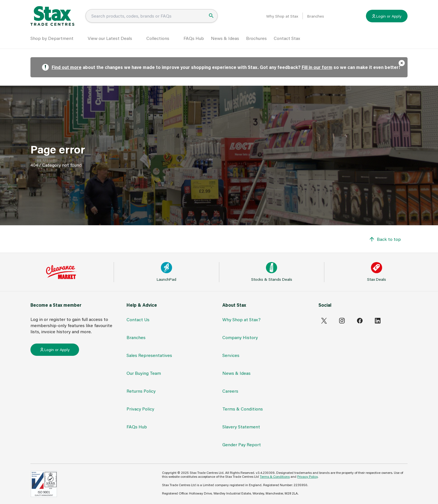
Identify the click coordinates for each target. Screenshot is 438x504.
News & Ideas (225, 38)
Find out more (67, 67)
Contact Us (138, 319)
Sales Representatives (149, 355)
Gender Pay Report (242, 444)
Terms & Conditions (243, 409)
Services (231, 355)
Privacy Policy (140, 409)
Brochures (256, 38)
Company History (240, 337)
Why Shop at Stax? (241, 319)
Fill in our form (317, 67)
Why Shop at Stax (282, 16)
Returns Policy (141, 391)
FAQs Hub (194, 38)
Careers (230, 391)
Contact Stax (287, 38)
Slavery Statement (241, 427)
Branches (316, 16)
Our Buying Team (144, 373)
